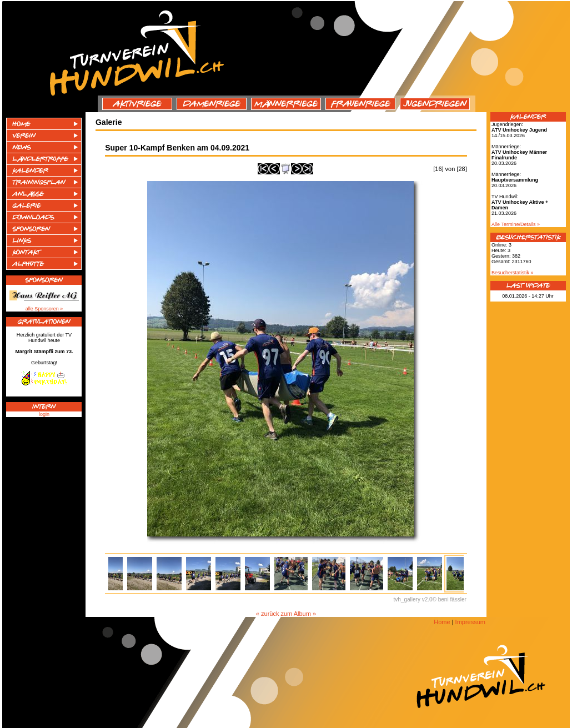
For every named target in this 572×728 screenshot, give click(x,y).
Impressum (470, 622)
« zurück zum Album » (286, 614)
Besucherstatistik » (513, 273)
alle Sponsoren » (44, 309)
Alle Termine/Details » (516, 224)
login (44, 414)
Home (442, 622)
